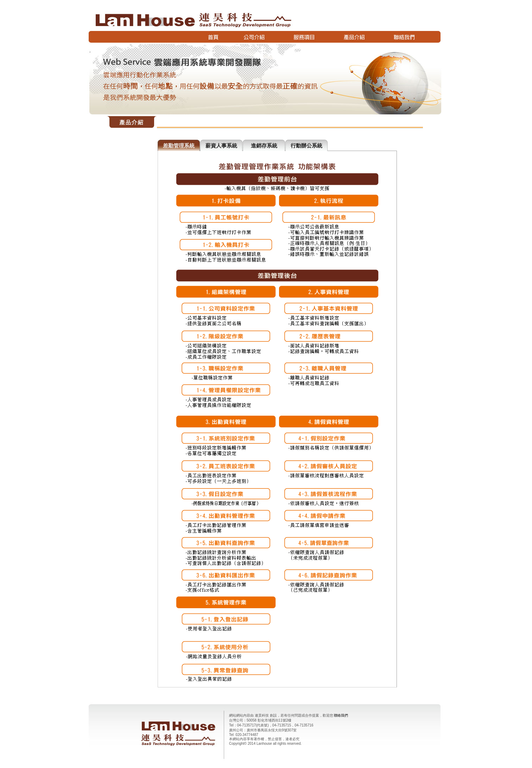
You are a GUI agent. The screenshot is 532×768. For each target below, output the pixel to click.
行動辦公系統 (306, 146)
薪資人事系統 (221, 146)
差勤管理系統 (179, 146)
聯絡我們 (341, 715)
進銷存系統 (264, 146)
